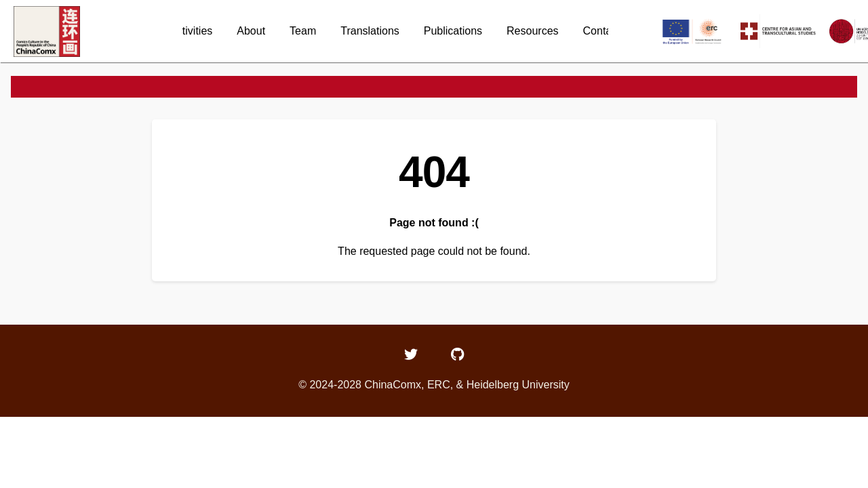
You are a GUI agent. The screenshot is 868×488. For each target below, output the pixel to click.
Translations (370, 31)
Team (303, 31)
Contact (602, 31)
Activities (191, 31)
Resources (532, 31)
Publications (453, 31)
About (251, 31)
